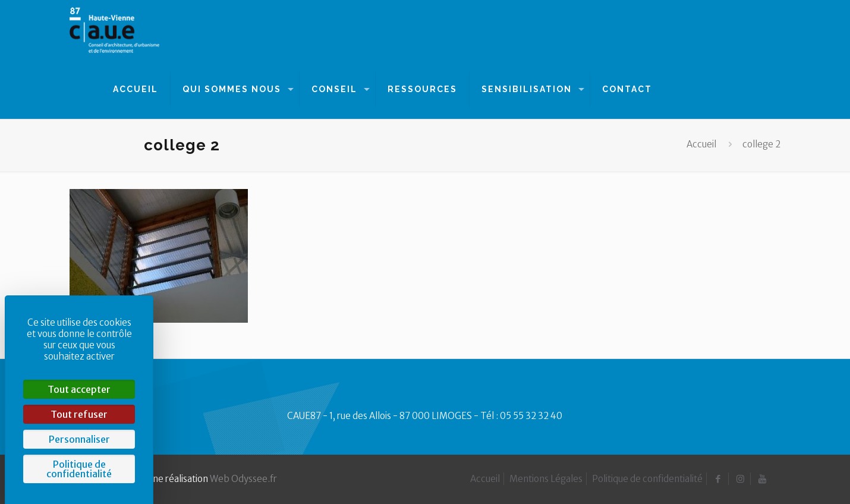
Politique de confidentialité (647, 479)
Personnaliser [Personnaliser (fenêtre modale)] (79, 439)
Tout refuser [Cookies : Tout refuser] (79, 414)
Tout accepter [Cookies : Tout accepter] (79, 389)
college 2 (761, 144)
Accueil (701, 144)
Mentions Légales (546, 479)
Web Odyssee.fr (243, 479)
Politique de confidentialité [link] (79, 469)
